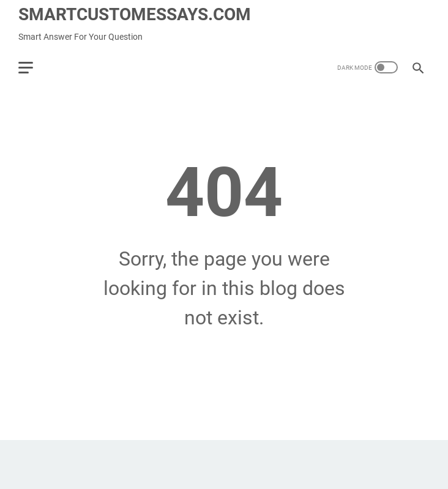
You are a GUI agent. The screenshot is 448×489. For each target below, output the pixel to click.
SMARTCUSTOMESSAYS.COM (135, 14)
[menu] (33, 67)
